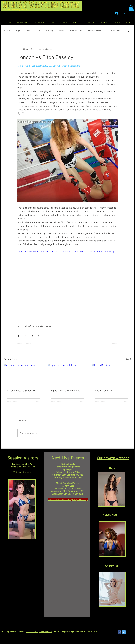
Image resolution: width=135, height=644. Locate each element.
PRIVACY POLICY (45, 632)
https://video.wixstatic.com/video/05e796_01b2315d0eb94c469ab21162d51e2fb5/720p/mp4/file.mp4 (67, 252)
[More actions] (116, 49)
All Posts (7, 31)
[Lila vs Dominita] (112, 375)
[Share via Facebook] (19, 336)
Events (61, 31)
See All (129, 359)
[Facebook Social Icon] (119, 632)
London (49, 326)
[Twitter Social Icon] (124, 632)
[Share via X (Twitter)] (25, 336)
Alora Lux (40, 326)
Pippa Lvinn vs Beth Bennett (66, 391)
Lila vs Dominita (103, 391)
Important (30, 31)
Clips (18, 31)
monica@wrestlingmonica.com (70, 632)
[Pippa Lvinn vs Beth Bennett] (67, 375)
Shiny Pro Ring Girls (26, 326)
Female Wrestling (46, 31)
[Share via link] (39, 336)
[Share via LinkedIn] (32, 336)
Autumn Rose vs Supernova (22, 391)
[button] (131, 8)
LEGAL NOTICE (32, 632)
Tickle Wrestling (114, 31)
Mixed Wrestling (76, 31)
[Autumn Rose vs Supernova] (24, 375)
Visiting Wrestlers (95, 31)
